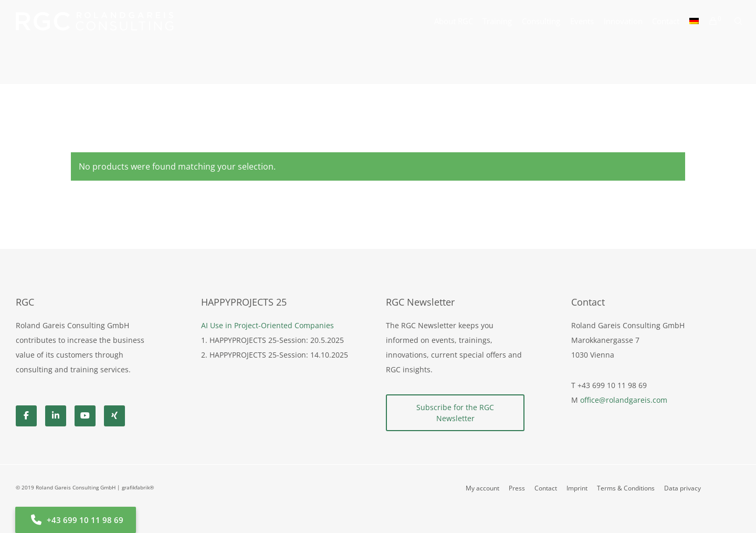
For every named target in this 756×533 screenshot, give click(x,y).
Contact (546, 488)
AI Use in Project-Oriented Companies (267, 325)
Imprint (577, 488)
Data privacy (682, 488)
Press (517, 488)
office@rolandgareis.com (624, 400)
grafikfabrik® (138, 487)
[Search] (733, 21)
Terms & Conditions (626, 488)
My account (482, 488)
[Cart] (708, 21)
